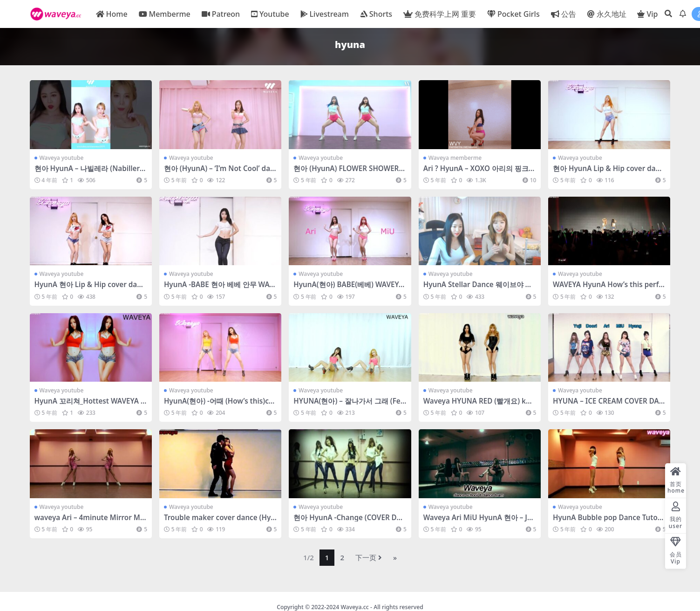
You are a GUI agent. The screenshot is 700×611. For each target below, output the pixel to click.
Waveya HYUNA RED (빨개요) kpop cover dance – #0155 (479, 405)
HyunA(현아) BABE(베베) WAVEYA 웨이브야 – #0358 (348, 288)
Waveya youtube (62, 158)
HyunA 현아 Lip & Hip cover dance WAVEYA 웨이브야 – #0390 (90, 288)
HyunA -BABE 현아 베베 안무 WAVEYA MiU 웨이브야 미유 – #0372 (219, 288)
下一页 (369, 557)
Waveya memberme (455, 158)
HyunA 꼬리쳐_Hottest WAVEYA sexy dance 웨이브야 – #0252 (89, 405)
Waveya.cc (354, 607)
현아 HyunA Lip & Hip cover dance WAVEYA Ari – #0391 (608, 172)
